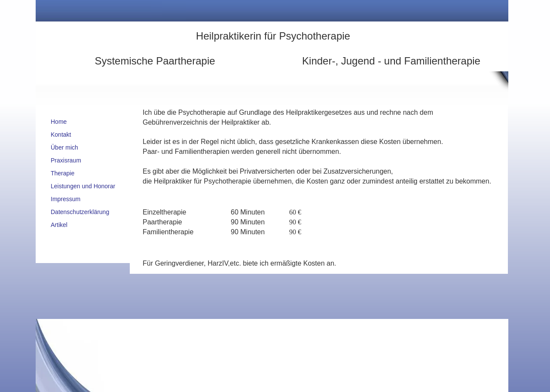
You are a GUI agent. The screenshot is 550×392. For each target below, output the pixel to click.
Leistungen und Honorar (83, 186)
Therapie (63, 173)
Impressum (66, 199)
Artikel (59, 225)
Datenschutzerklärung (80, 212)
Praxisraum (66, 160)
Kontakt (61, 135)
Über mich (64, 147)
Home (59, 122)
